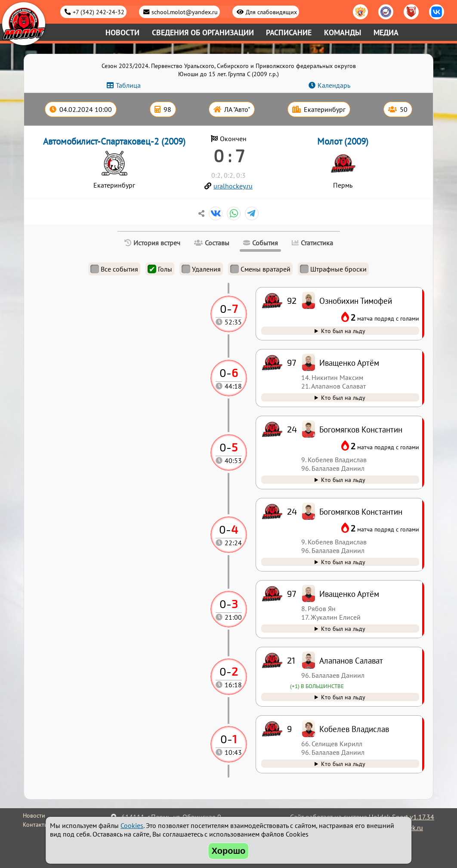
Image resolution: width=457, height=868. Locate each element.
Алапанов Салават (351, 660)
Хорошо (229, 851)
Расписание (289, 32)
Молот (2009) (343, 141)
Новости (122, 32)
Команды (343, 32)
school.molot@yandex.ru (185, 12)
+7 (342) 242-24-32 (99, 12)
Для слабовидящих (271, 12)
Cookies (132, 825)
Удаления (201, 269)
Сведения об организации (203, 32)
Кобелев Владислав (354, 729)
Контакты (36, 825)
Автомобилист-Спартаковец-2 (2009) (114, 141)
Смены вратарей (260, 269)
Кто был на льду (343, 764)
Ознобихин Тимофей (356, 301)
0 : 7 (229, 155)
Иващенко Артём (349, 594)
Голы (160, 269)
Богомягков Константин (361, 511)
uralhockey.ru (233, 186)
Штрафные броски (333, 269)
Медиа (386, 32)
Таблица (128, 85)
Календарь (334, 85)
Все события (114, 269)
